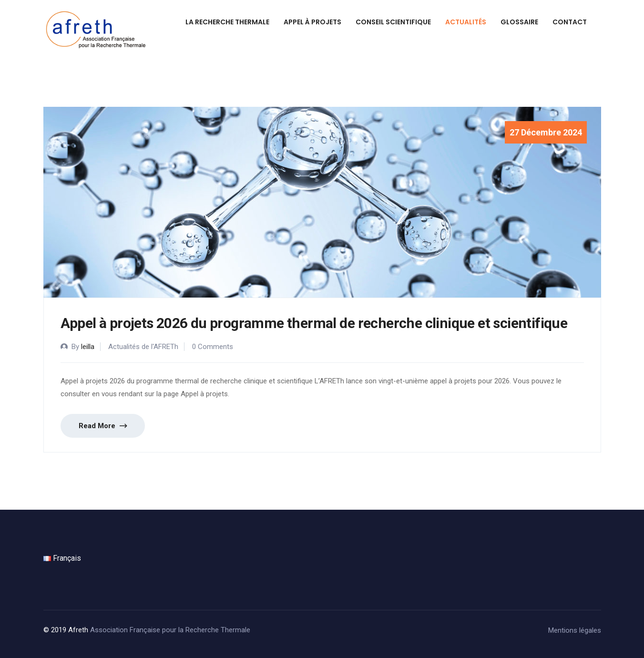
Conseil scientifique (393, 22)
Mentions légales (575, 630)
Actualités (466, 22)
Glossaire (519, 22)
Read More (103, 426)
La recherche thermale (227, 22)
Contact (570, 22)
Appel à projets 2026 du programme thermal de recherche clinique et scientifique (314, 323)
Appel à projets (312, 22)
